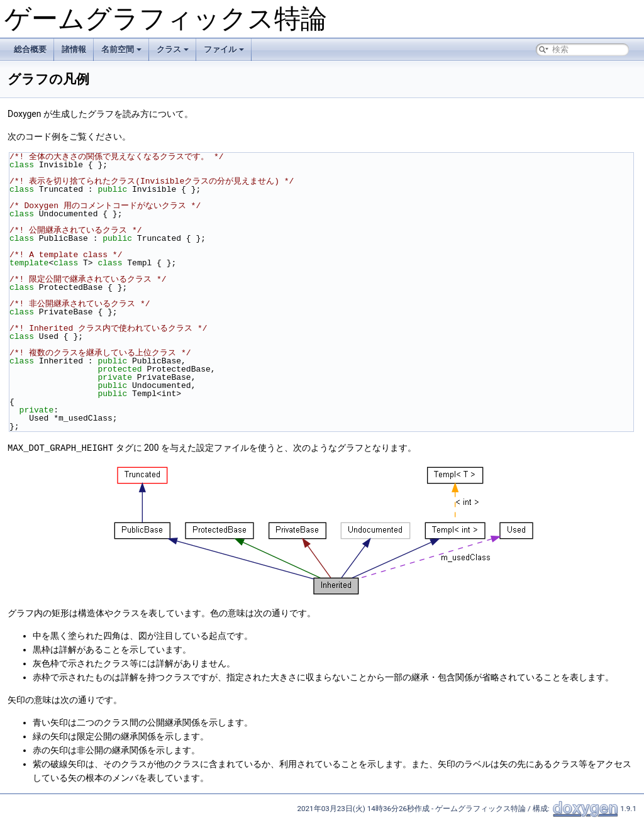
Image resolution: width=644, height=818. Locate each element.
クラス (173, 49)
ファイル (224, 49)
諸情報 (74, 49)
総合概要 (30, 49)
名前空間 (121, 49)
